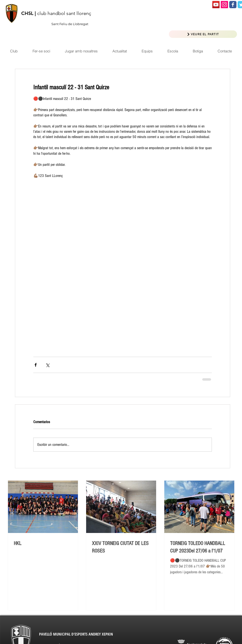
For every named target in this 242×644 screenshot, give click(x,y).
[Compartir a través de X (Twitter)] (47, 365)
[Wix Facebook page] (233, 5)
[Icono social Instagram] (224, 5)
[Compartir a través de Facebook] (36, 365)
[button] (120, 51)
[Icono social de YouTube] (216, 5)
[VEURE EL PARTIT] (203, 34)
